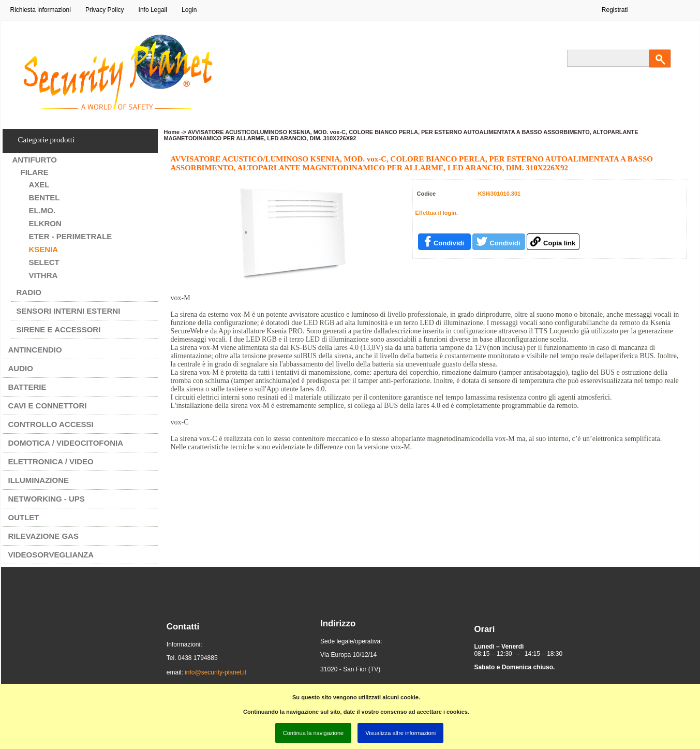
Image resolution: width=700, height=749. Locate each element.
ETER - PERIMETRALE (71, 236)
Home (172, 132)
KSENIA (44, 249)
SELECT (44, 262)
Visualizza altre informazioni (400, 733)
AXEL (39, 185)
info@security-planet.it (215, 672)
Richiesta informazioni (41, 10)
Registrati (615, 10)
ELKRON (45, 223)
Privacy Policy (105, 10)
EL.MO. (42, 210)
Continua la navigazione (313, 733)
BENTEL (44, 197)
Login (189, 10)
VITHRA (43, 275)
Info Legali (153, 10)
